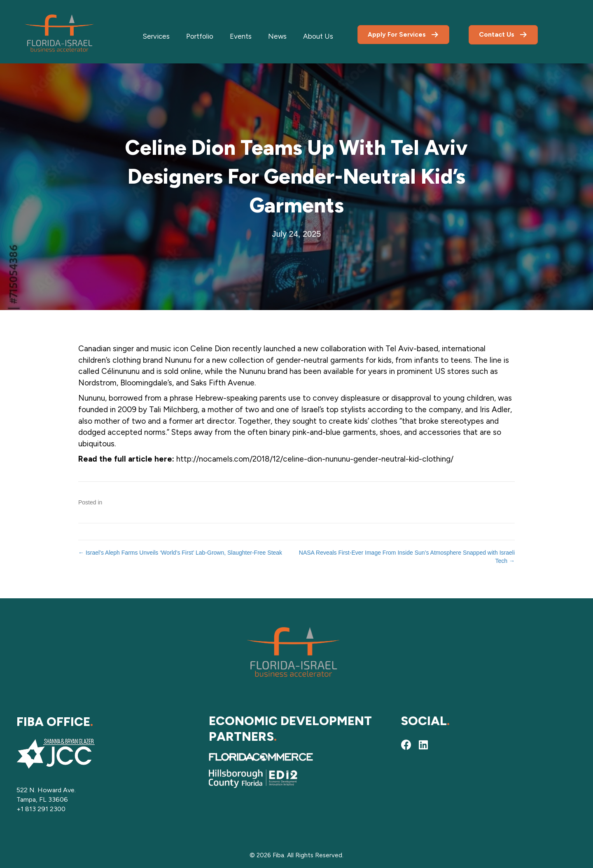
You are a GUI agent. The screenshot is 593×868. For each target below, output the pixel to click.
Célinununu (120, 371)
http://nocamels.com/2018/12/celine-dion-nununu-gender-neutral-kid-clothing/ (315, 459)
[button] (406, 744)
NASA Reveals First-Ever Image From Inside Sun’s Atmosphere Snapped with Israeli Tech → (407, 557)
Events (241, 36)
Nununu (178, 360)
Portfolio (200, 36)
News (277, 36)
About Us (318, 36)
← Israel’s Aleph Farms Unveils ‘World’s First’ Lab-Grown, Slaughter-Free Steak (180, 553)
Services (156, 36)
